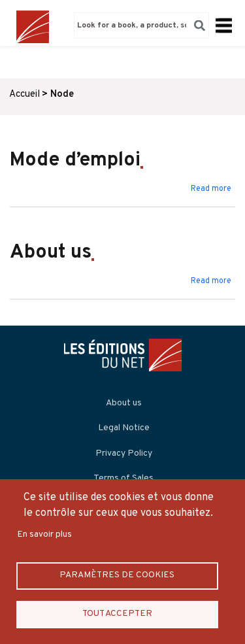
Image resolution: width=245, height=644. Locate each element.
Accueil (24, 94)
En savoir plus (44, 534)
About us (51, 253)
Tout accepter (117, 614)
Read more (211, 189)
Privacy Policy (124, 453)
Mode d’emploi (75, 161)
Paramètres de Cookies (117, 575)
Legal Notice (124, 428)
